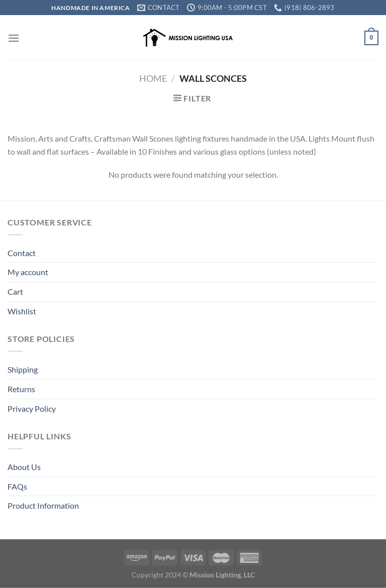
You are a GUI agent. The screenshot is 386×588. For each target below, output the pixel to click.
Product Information (43, 505)
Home (153, 78)
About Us (24, 467)
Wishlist (22, 311)
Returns (21, 389)
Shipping (23, 369)
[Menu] (14, 38)
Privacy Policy (32, 408)
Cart (15, 291)
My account (28, 272)
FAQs (17, 486)
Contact (22, 253)
